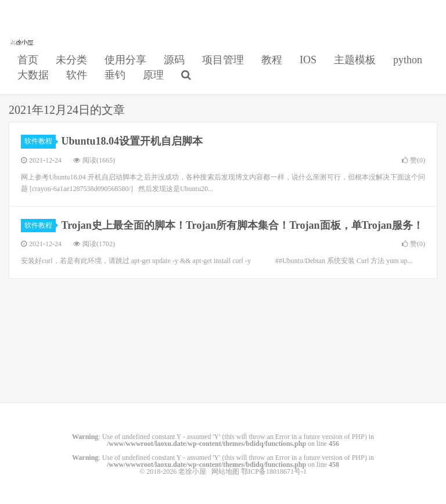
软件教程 (40, 141)
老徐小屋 (23, 41)
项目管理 (223, 60)
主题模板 (355, 60)
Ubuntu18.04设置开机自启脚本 (132, 141)
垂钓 (115, 75)
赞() (413, 160)
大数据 (33, 75)
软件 (77, 75)
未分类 (71, 60)
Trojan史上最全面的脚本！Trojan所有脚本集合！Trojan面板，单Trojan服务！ (242, 225)
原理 (153, 75)
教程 (272, 60)
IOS (308, 60)
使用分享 (125, 60)
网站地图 (225, 471)
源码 (174, 60)
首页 (28, 60)
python (408, 60)
